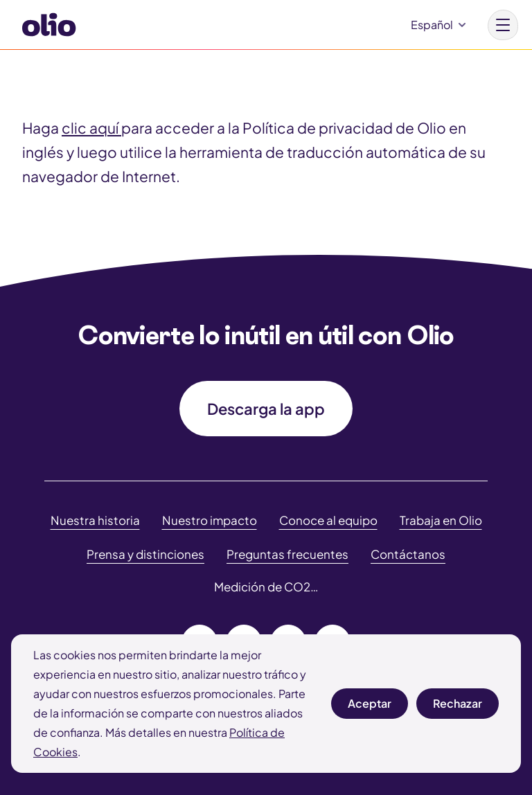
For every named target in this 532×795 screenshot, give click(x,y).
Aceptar (370, 707)
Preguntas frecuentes (287, 554)
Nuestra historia (95, 520)
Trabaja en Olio (441, 520)
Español (432, 25)
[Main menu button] (503, 25)
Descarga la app (266, 409)
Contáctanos (408, 554)
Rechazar (458, 707)
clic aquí (91, 128)
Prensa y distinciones (145, 554)
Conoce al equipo (328, 520)
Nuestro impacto (210, 520)
